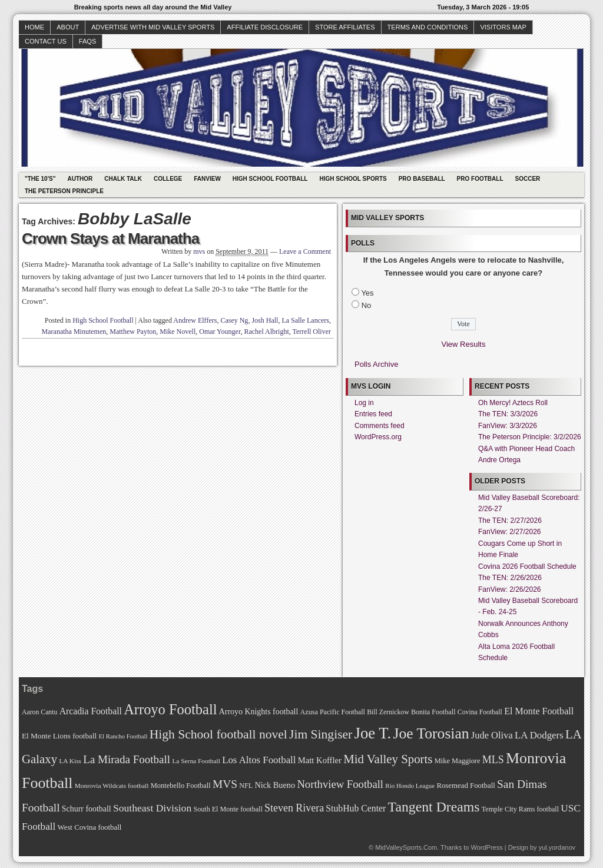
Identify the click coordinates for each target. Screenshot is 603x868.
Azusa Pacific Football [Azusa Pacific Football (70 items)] (333, 712)
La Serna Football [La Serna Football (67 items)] (196, 761)
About (68, 27)
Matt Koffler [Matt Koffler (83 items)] (320, 760)
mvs (199, 251)
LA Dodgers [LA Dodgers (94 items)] (539, 735)
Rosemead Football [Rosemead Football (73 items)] (465, 786)
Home (34, 27)
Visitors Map (503, 27)
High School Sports (353, 179)
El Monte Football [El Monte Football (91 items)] (539, 711)
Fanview (207, 179)
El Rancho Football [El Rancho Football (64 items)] (123, 736)
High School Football (270, 179)
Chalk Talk (123, 179)
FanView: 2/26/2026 (510, 589)
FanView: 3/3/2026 (508, 426)
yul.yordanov (557, 847)
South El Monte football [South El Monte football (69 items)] (228, 809)
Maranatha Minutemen (74, 332)
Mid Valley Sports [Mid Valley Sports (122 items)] (388, 759)
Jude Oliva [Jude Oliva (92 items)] (492, 735)
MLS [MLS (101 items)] (493, 760)
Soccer (528, 179)
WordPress (486, 847)
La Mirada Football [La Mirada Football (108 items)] (127, 759)
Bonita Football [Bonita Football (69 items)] (433, 712)
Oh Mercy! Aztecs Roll (513, 403)
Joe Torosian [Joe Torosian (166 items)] (431, 733)
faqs (87, 41)
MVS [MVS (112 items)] (225, 784)
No (367, 305)
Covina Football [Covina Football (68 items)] (480, 712)
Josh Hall (265, 320)
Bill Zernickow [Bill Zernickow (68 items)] (388, 712)
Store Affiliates (345, 27)
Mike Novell (178, 332)
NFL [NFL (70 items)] (246, 786)
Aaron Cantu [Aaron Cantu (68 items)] (39, 712)
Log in (364, 403)
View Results (464, 344)
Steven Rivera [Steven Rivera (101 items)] (294, 808)
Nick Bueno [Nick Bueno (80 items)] (275, 785)
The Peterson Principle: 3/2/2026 (530, 437)
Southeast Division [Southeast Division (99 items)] (152, 808)
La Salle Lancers (305, 320)
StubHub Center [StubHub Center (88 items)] (356, 808)
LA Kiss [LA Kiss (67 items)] (70, 761)
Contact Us (46, 41)
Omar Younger (220, 332)
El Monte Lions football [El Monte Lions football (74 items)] (59, 736)
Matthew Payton (133, 332)
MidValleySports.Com (406, 847)
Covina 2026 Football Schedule (527, 566)
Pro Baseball (422, 179)
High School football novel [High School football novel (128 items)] (218, 734)
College (168, 179)
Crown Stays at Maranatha (110, 238)
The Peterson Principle (64, 191)
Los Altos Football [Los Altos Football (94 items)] (259, 760)
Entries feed (373, 414)
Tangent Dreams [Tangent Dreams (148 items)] (434, 807)
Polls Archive (376, 364)
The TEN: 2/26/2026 (510, 578)
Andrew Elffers (195, 320)
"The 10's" (40, 179)
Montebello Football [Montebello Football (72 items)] (181, 786)
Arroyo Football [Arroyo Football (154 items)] (170, 709)
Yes (367, 293)
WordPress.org (378, 437)
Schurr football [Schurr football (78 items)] (87, 809)
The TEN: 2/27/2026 (510, 521)
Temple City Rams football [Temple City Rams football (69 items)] (520, 809)
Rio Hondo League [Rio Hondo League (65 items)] (410, 786)
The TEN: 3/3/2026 (508, 414)
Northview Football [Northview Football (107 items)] (340, 784)
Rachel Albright (266, 332)
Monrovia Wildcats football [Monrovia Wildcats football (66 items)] (112, 786)
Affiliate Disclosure (265, 27)
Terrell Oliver (312, 332)
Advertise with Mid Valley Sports (153, 27)
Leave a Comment (305, 251)
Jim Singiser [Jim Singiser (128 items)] (321, 734)
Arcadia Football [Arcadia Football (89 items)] (91, 711)
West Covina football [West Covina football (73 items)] (90, 827)
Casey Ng (234, 320)
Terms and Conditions (428, 27)
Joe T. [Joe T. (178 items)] (373, 733)
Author (80, 179)
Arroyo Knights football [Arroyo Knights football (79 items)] (259, 712)
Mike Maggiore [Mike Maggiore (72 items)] (458, 761)
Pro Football (480, 179)
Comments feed (380, 426)
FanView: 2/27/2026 (510, 532)
